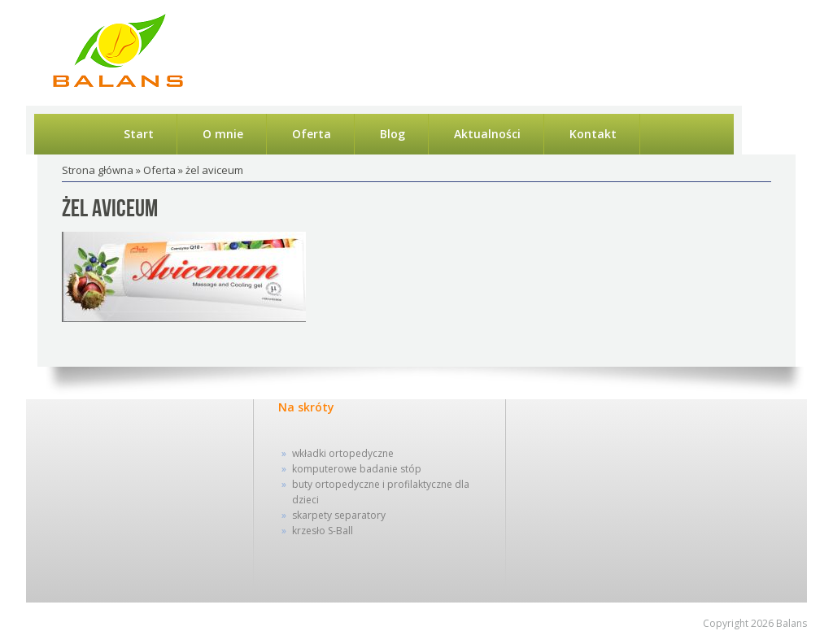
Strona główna (98, 170)
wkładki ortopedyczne (343, 453)
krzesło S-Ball (323, 531)
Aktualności (487, 134)
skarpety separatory (339, 515)
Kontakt (593, 134)
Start (139, 134)
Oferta (312, 134)
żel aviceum (110, 209)
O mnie (223, 134)
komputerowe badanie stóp (357, 469)
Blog (393, 134)
